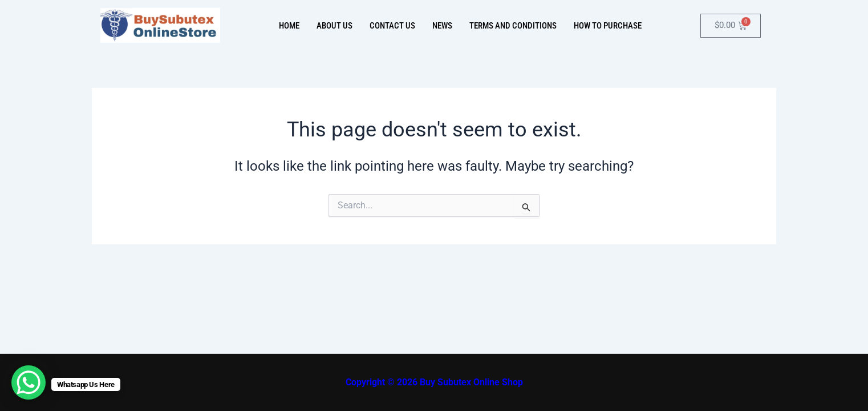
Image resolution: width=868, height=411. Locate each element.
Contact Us (392, 26)
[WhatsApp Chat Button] (29, 382)
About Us (334, 26)
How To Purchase (608, 26)
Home (289, 26)
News (442, 26)
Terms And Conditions (513, 26)
